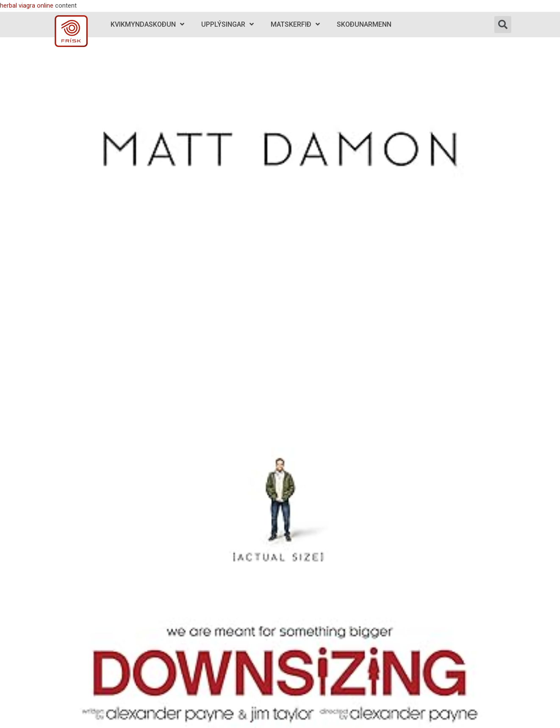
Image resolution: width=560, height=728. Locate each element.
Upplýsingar (227, 24)
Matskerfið (295, 24)
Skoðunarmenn (364, 24)
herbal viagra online (27, 6)
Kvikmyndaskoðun (147, 24)
